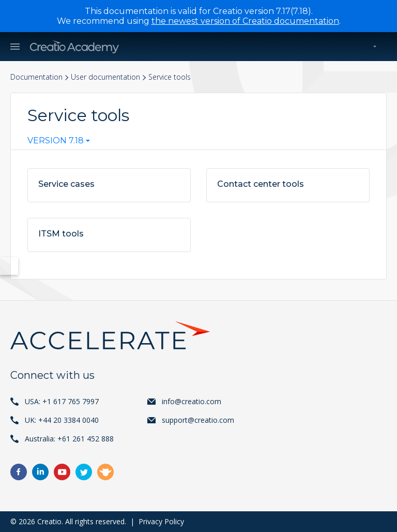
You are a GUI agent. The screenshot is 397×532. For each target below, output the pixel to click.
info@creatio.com (192, 401)
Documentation (36, 77)
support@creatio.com (198, 420)
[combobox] (59, 143)
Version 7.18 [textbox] (56, 141)
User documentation (105, 77)
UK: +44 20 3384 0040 (62, 420)
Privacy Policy (161, 521)
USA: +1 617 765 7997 (62, 401)
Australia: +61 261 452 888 (69, 439)
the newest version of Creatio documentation (245, 21)
